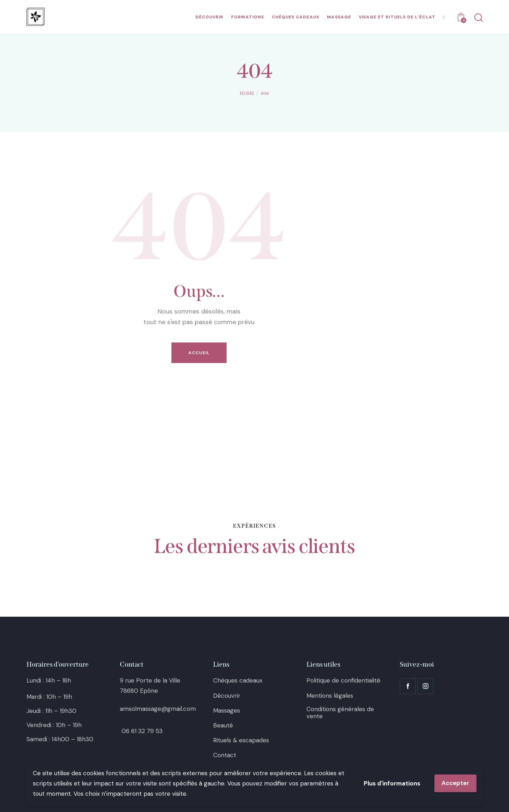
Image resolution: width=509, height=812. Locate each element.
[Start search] (478, 18)
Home (247, 93)
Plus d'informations (392, 783)
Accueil (199, 353)
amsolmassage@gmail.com (158, 709)
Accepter (455, 783)
